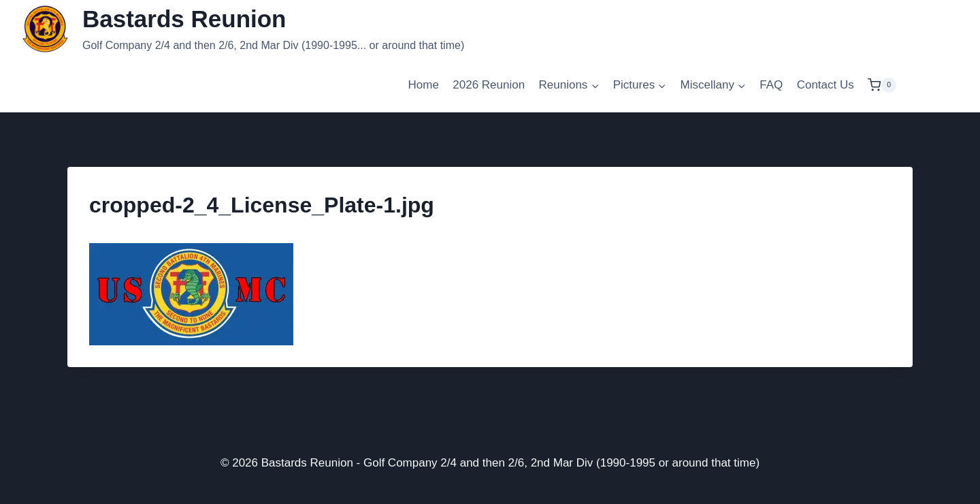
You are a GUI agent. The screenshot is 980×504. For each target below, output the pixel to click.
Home (424, 85)
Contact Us (826, 85)
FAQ (771, 85)
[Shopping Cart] (882, 85)
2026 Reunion (489, 85)
